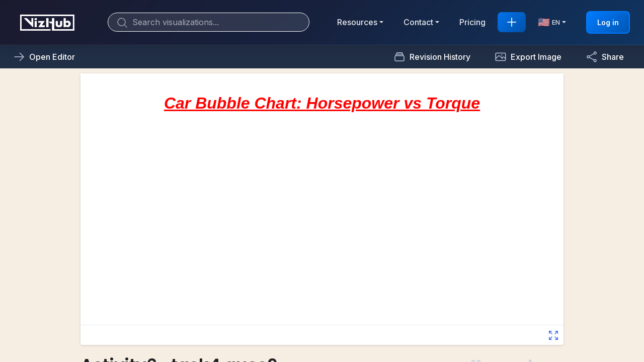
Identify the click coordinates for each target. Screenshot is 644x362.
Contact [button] (418, 22)
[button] (528, 57)
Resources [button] (357, 22)
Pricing (472, 22)
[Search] (209, 22)
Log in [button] (608, 22)
